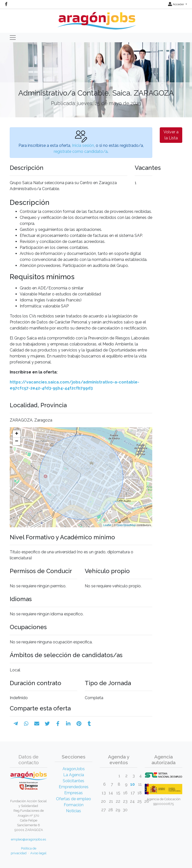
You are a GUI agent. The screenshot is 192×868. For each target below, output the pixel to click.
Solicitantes (73, 781)
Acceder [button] (176, 4)
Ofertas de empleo (73, 799)
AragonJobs (74, 769)
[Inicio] (96, 19)
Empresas (73, 793)
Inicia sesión (83, 145)
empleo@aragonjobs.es (28, 839)
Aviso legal (38, 853)
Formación (74, 805)
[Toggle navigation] (13, 38)
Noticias (73, 811)
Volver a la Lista (171, 135)
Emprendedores (74, 787)
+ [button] (17, 434)
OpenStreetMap (126, 525)
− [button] (17, 442)
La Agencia (74, 775)
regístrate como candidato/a (81, 151)
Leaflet (107, 525)
